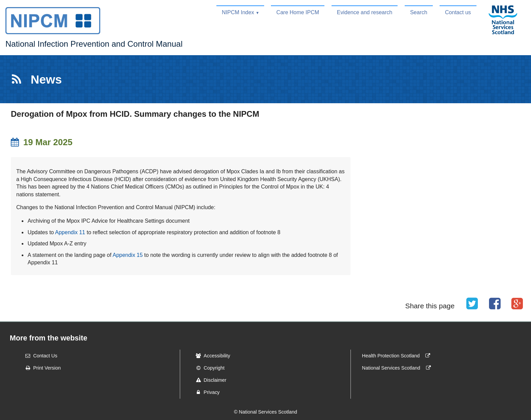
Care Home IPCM (298, 12)
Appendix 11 (70, 232)
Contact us (458, 12)
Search (419, 12)
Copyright (208, 368)
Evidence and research (365, 12)
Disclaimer (209, 380)
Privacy (205, 392)
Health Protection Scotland (398, 356)
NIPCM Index (238, 12)
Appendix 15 (128, 255)
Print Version (41, 368)
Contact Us (39, 356)
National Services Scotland (398, 368)
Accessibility (211, 356)
